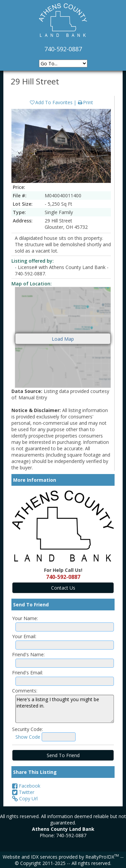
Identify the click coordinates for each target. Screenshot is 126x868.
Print (85, 102)
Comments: (25, 691)
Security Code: (28, 729)
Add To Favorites (51, 102)
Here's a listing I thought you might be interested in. (65, 709)
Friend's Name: (28, 654)
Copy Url (25, 798)
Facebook (26, 786)
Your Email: (24, 636)
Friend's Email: (28, 673)
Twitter (23, 792)
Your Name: (25, 618)
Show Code (28, 737)
